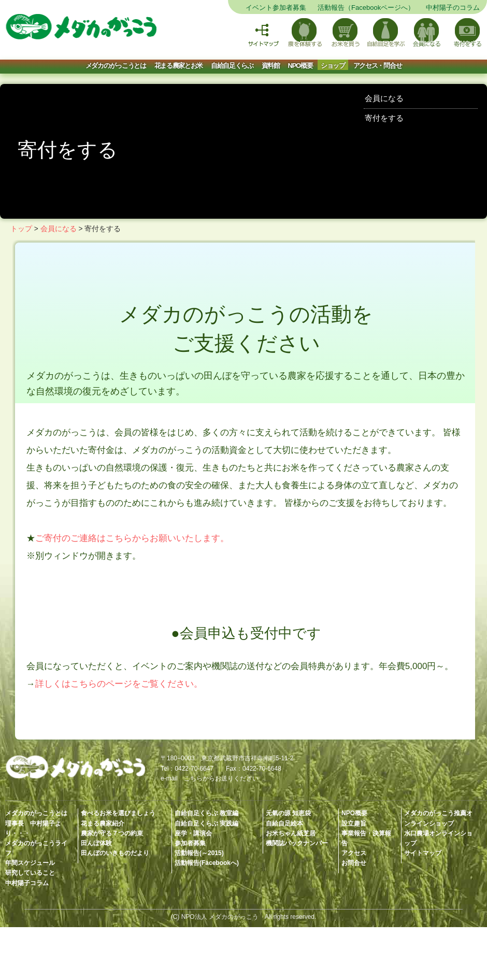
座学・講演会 (193, 833)
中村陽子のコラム (453, 8)
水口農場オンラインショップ (438, 838)
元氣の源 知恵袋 (288, 813)
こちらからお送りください (221, 778)
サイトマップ (263, 31)
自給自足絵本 (284, 823)
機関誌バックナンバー (297, 843)
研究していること (30, 873)
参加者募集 (190, 843)
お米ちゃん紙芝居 (291, 833)
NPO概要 (300, 66)
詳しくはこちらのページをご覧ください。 (119, 684)
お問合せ (354, 863)
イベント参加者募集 (276, 8)
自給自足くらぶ (232, 66)
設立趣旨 (354, 823)
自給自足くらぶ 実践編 (206, 823)
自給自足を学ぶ (386, 31)
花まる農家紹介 (103, 823)
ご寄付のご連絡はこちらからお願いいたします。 (132, 538)
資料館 (271, 66)
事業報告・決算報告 (366, 838)
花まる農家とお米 (179, 66)
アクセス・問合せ (378, 66)
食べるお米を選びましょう (118, 813)
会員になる (427, 31)
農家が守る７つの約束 (112, 833)
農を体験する (304, 31)
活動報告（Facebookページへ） (366, 8)
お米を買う (345, 31)
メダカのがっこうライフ (36, 848)
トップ (21, 229)
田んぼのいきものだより (115, 853)
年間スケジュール (30, 863)
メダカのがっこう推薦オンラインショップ (438, 818)
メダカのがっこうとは (116, 66)
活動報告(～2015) (199, 853)
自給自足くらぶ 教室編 (206, 813)
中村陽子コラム (27, 883)
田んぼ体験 (96, 843)
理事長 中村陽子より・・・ (33, 828)
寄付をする (468, 31)
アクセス (354, 853)
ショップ (333, 66)
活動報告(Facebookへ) (207, 863)
